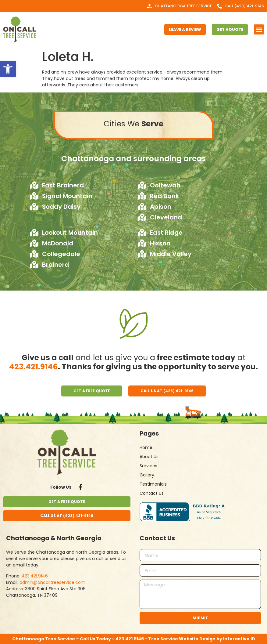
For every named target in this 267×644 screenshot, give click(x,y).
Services (148, 466)
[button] (259, 29)
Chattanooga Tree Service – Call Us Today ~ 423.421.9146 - (80, 639)
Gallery (147, 475)
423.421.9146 (34, 367)
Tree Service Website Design (182, 639)
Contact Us (152, 493)
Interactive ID (239, 639)
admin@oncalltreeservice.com (52, 582)
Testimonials (153, 484)
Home (146, 447)
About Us (149, 457)
